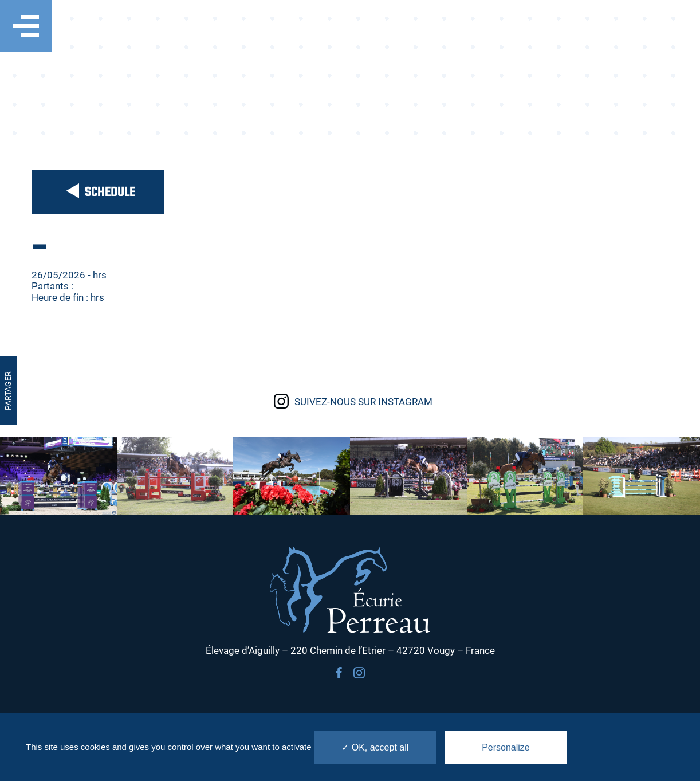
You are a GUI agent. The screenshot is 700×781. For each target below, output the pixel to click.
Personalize (506, 747)
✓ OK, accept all (375, 747)
